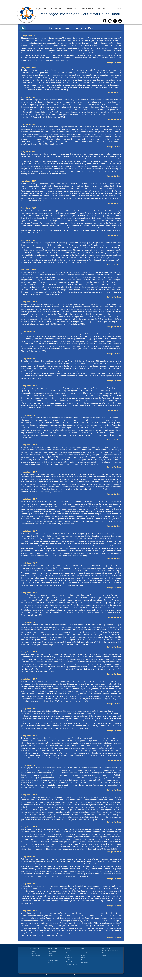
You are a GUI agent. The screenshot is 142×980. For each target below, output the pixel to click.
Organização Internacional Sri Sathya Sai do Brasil (79, 14)
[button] (56, 8)
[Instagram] (115, 21)
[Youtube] (110, 21)
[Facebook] (105, 21)
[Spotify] (120, 21)
